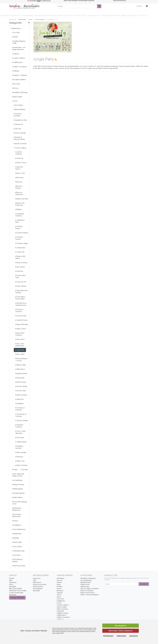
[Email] (122, 584)
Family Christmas (21, 263)
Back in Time (20, 173)
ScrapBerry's (17, 525)
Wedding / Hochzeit (19, 447)
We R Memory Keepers (18, 560)
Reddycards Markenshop (17, 509)
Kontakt (12, 578)
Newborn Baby (21, 365)
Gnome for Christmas (19, 310)
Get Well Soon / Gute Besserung (21, 304)
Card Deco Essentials (18, 115)
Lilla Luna (17, 129)
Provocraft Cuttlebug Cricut (20, 503)
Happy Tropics (21, 329)
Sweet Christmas (21, 395)
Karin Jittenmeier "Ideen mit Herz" (18, 475)
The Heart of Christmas (20, 409)
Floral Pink (19, 271)
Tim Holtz (16, 33)
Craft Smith (60, 611)
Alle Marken (61, 578)
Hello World (20, 339)
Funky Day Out (21, 282)
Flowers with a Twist (21, 277)
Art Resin (60, 587)
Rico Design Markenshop (17, 515)
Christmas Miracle (22, 233)
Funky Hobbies (21, 286)
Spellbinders (17, 534)
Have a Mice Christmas (20, 334)
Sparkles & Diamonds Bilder (19, 138)
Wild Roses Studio (19, 566)
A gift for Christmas (19, 153)
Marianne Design (18, 485)
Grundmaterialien (86, 580)
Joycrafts (24, 470)
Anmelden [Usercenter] (140, 6)
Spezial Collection (20, 144)
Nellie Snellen (17, 497)
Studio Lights (17, 542)
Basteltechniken (41, 15)
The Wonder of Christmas (21, 415)
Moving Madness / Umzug (21, 360)
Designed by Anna (20, 120)
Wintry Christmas (21, 465)
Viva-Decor (16, 555)
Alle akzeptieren (121, 626)
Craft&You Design (62, 613)
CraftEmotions (17, 62)
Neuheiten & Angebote (10, 15)
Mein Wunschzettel (15, 589)
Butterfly (19, 209)
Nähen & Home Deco (129, 15)
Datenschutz (37, 582)
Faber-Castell (17, 97)
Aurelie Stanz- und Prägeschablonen (19, 48)
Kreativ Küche (82, 15)
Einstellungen (108, 636)
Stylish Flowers (21, 382)
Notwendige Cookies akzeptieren (121, 631)
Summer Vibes (21, 391)
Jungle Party (20, 350)
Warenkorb (13, 582)
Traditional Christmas (19, 426)
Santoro (15, 521)
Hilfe (11, 580)
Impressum (37, 578)
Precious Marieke (20, 133)
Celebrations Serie (20, 221)
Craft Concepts (62, 607)
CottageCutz (61, 601)
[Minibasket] (147, 6)
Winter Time (20, 461)
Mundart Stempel (18, 493)
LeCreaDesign (17, 480)
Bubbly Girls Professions (20, 204)
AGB (34, 580)
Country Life (20, 252)
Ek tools (15, 88)
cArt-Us (59, 595)
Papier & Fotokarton (110, 15)
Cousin (59, 603)
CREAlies (16, 71)
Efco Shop (16, 84)
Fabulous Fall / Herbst (21, 257)
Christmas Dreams (19, 227)
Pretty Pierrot (20, 369)
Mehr (143, 15)
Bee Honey (19, 178)
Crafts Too (60, 619)
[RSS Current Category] (56, 59)
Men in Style (20, 354)
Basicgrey (60, 591)
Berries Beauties (20, 109)
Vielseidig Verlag (18, 551)
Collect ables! (20, 248)
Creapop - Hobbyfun (20, 75)
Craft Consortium (62, 609)
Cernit (59, 597)
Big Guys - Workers (19, 187)
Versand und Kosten (40, 584)
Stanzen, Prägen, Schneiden (90, 589)
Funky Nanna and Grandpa (21, 291)
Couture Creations (19, 58)
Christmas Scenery (19, 238)
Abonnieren (144, 584)
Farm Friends (20, 267)
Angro (59, 584)
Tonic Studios (17, 547)
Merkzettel (13, 587)
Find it (15, 101)
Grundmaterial (27, 15)
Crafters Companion (63, 617)
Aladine (15, 37)
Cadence (16, 54)
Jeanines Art (18, 124)
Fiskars (15, 470)
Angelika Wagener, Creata (19, 42)
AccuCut (59, 580)
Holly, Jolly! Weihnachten (20, 345)
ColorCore (60, 599)
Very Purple (20, 438)
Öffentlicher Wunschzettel (18, 591)
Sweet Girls (20, 399)
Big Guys (19, 182)
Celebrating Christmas (20, 215)
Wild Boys (19, 457)
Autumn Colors (21, 163)
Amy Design (18, 105)
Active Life (19, 158)
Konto (11, 584)
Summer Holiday (21, 386)
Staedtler (16, 538)
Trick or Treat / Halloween (21, 432)
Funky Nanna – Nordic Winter (21, 298)
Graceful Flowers (21, 320)
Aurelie (59, 589)
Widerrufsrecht (38, 587)
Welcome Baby (21, 452)
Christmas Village (22, 243)
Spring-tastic (20, 378)
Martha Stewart (18, 489)
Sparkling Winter (21, 373)
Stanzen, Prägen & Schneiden (62, 15)
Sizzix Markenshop (19, 529)
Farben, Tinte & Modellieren (90, 595)
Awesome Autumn (19, 168)
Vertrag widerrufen (17, 598)
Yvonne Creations (20, 148)
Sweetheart (19, 404)
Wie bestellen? (38, 589)
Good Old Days (21, 316)
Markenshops (94, 15)
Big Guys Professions (19, 193)
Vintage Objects (21, 442)
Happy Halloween (22, 324)
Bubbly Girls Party (22, 199)
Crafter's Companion (20, 67)
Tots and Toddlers (22, 421)
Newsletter (36, 591)
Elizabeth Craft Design (20, 92)
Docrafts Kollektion (19, 80)
